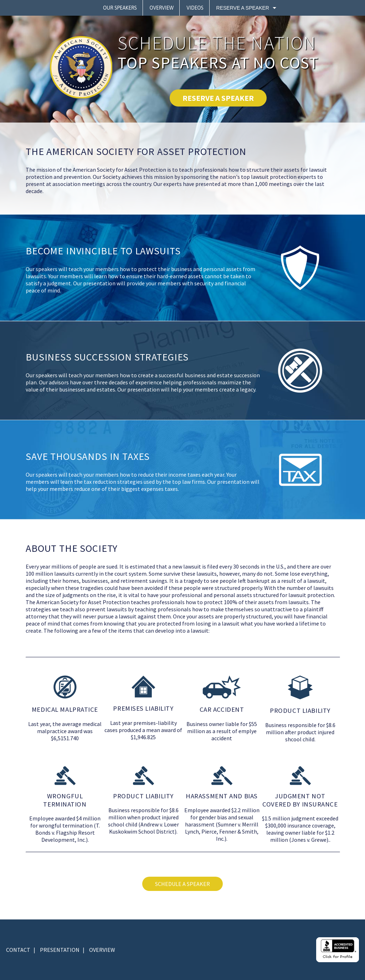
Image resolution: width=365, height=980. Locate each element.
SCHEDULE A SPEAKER (182, 884)
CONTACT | (21, 950)
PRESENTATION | (62, 950)
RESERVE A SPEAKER (218, 98)
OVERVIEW (102, 950)
